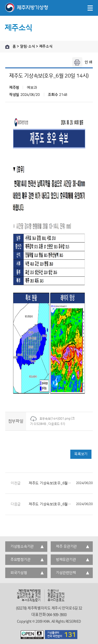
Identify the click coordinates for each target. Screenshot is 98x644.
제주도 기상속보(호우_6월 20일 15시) (61, 504)
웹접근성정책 (56, 594)
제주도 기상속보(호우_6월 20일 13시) (61, 483)
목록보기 (81, 454)
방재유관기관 (66, 560)
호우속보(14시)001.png (50, 419)
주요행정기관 (20, 560)
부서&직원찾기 (31, 600)
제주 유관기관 (66, 547)
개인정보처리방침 (30, 591)
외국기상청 (19, 573)
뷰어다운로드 (56, 600)
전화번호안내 (56, 597)
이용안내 (53, 591)
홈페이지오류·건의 (29, 597)
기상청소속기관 (22, 547)
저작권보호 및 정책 (29, 594)
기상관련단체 (66, 573)
